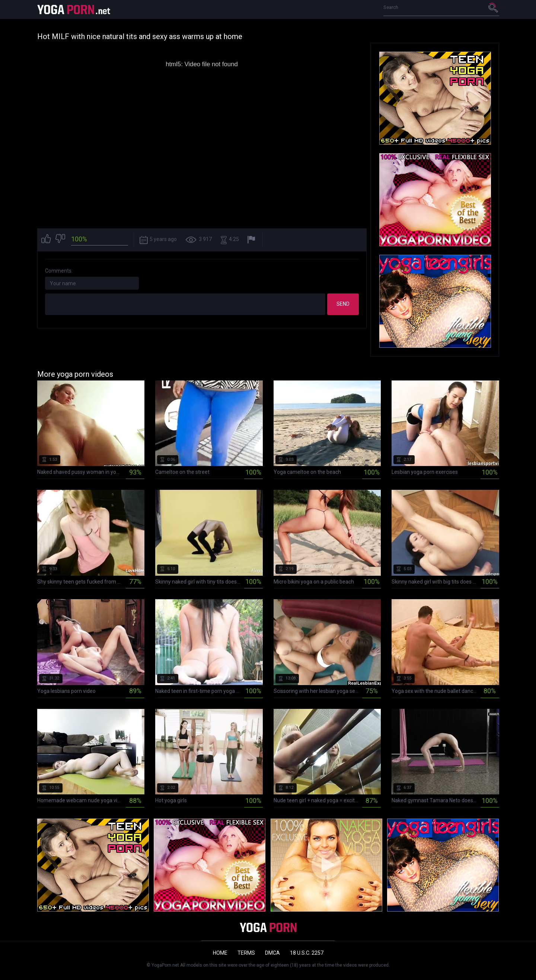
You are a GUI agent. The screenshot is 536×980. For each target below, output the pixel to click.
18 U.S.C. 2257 (307, 953)
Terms (246, 953)
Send (343, 304)
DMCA (272, 953)
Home (220, 953)
